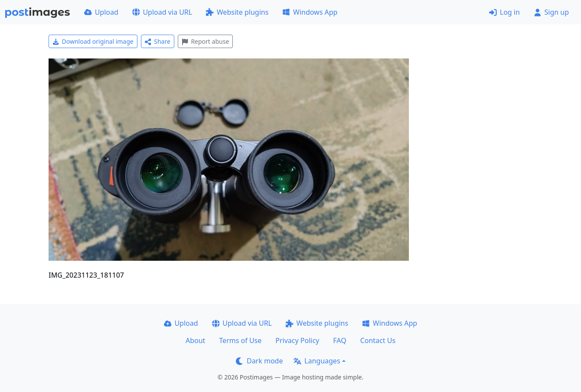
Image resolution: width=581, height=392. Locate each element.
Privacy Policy (297, 340)
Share (158, 41)
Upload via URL (162, 12)
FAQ (339, 340)
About (195, 340)
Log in (504, 12)
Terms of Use (240, 340)
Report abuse (205, 41)
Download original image (93, 41)
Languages (317, 361)
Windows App (310, 12)
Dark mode (259, 361)
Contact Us (378, 340)
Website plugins (237, 12)
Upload (101, 12)
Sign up (551, 12)
